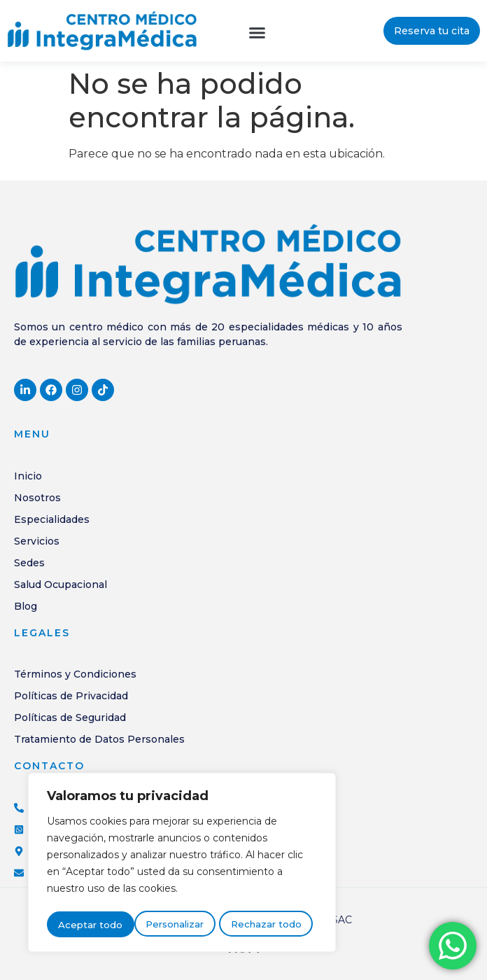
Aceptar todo (274, 925)
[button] (257, 33)
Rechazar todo (179, 925)
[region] (182, 865)
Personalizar (87, 925)
